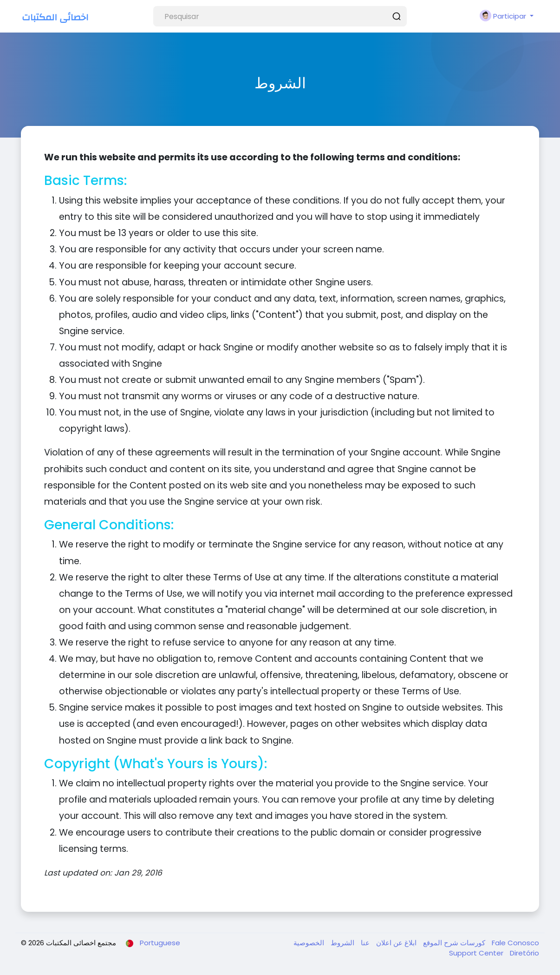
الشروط (342, 943)
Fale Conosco (515, 943)
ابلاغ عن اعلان (395, 943)
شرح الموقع (440, 943)
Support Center (477, 953)
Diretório (524, 953)
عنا (364, 943)
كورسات (472, 943)
